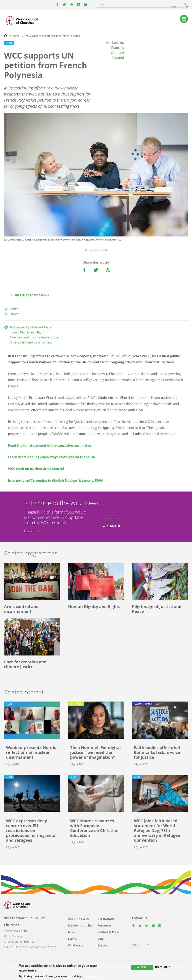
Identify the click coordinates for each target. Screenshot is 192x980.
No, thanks (163, 967)
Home (5, 36)
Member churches (80, 925)
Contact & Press (108, 932)
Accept (142, 967)
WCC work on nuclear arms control (36, 469)
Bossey (102, 945)
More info (91, 976)
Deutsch (118, 53)
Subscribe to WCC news (32, 295)
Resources (105, 925)
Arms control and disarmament (31, 342)
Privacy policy (32, 531)
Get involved (106, 919)
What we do (76, 945)
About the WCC (79, 919)
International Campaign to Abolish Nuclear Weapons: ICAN (55, 480)
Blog (101, 939)
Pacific (14, 309)
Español (118, 58)
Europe (14, 314)
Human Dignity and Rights (27, 332)
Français (118, 48)
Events (73, 939)
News (16, 36)
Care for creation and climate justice (34, 337)
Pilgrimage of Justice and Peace (31, 327)
